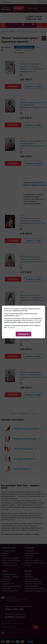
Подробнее (11, 327)
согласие (36, 320)
